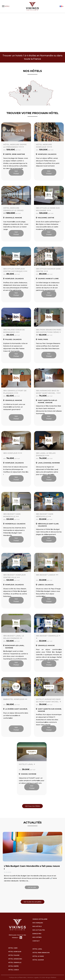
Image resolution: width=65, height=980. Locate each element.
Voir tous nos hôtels (32, 806)
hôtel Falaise (14, 955)
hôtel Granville (15, 962)
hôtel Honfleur (15, 952)
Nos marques (38, 923)
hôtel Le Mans (38, 956)
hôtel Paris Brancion (41, 953)
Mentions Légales (33, 977)
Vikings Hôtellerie (40, 919)
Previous (4, 33)
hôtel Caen (13, 948)
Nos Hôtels (37, 926)
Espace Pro (37, 934)
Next (62, 33)
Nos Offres (37, 937)
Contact (36, 941)
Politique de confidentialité (17, 977)
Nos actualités (39, 930)
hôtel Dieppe (13, 966)
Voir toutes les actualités (32, 902)
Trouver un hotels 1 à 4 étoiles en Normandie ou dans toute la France (32, 57)
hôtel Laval (37, 949)
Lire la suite (32, 887)
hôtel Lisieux (14, 970)
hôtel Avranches (15, 959)
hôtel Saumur (38, 960)
